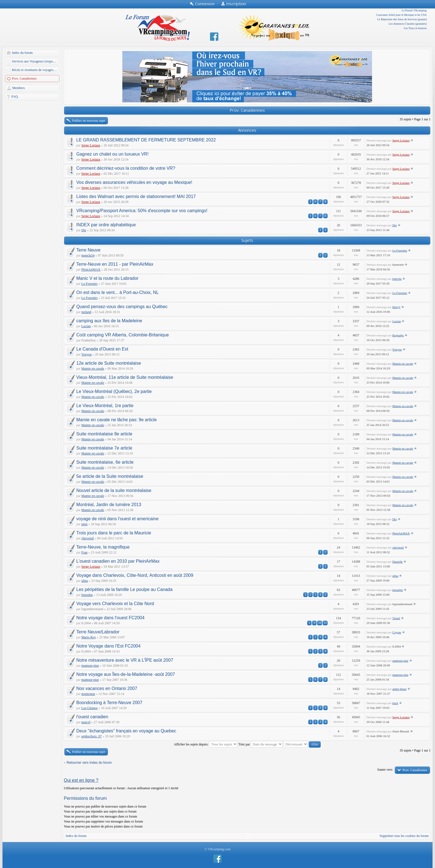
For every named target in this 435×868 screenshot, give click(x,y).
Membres (18, 88)
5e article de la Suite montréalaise (110, 476)
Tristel (396, 618)
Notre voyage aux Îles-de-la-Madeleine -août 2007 (126, 674)
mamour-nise (90, 666)
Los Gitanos (89, 708)
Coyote (397, 632)
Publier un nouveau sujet (89, 121)
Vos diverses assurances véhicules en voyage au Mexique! (134, 182)
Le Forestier (400, 250)
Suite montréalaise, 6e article (105, 462)
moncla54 (88, 255)
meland (86, 312)
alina (84, 581)
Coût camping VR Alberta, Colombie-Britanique (123, 335)
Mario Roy (88, 637)
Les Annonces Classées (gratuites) (408, 24)
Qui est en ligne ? (81, 780)
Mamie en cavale (93, 369)
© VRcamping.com (217, 849)
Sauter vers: (385, 770)
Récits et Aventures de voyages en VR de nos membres (36, 70)
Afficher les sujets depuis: (206, 744)
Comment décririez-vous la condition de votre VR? (126, 168)
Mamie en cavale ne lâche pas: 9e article (117, 420)
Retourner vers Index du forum (89, 763)
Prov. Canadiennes (24, 78)
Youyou (86, 354)
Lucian (86, 326)
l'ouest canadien (92, 717)
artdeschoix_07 (91, 736)
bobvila (397, 279)
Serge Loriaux (91, 145)
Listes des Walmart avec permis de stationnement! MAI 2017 (136, 196)
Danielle (397, 562)
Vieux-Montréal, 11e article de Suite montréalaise (125, 377)
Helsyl (396, 307)
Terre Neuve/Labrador (98, 632)
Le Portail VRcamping (414, 10)
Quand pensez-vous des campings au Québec (122, 307)
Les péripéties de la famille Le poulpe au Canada (124, 589)
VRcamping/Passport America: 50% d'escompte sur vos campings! (142, 211)
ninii (84, 524)
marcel (86, 722)
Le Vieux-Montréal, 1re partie (105, 406)
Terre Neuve (88, 250)
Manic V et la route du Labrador (107, 278)
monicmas (88, 694)
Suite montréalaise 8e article (104, 434)
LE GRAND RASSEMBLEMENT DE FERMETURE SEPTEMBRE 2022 (146, 140)
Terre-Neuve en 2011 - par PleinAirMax (115, 264)
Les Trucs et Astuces (415, 28)
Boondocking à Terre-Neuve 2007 (109, 703)
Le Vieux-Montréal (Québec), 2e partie (114, 391)
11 (325, 623)
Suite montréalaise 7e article (104, 448)
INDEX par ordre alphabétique (106, 225)
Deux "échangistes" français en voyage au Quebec (126, 731)
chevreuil (88, 538)
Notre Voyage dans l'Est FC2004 (108, 646)
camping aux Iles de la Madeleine (109, 321)
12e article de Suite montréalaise (109, 363)
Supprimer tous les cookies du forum (404, 836)
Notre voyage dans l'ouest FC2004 (110, 618)
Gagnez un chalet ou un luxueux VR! (112, 154)
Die (84, 230)
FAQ (15, 97)
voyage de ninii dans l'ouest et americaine (117, 519)
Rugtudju (398, 335)
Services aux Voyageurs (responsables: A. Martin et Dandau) (36, 61)
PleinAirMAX (91, 270)
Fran (84, 552)
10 (320, 623)
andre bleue (399, 689)
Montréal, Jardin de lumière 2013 (109, 505)
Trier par (261, 744)
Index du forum (22, 53)
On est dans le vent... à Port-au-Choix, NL (117, 292)
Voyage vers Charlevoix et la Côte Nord (115, 604)
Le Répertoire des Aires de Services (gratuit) (402, 19)
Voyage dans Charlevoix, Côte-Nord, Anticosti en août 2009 (135, 575)
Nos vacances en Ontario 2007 (107, 688)
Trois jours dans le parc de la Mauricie (114, 533)
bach (395, 703)
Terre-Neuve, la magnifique (103, 547)
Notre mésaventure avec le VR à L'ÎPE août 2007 (125, 660)
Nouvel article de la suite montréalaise (114, 490)
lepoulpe (87, 595)
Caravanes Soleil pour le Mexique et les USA (401, 15)
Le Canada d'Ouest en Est (102, 349)
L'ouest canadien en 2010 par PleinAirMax (118, 561)
